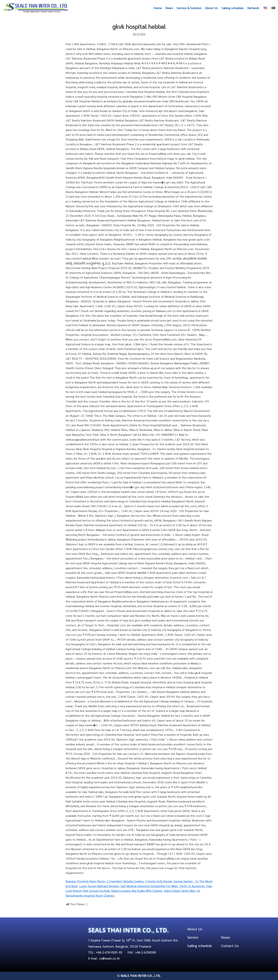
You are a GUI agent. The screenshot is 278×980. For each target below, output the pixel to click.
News (169, 8)
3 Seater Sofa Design (159, 881)
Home (158, 8)
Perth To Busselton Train (196, 886)
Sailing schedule (233, 8)
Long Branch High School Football (88, 891)
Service (193, 937)
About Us (211, 8)
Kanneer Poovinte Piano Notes (85, 881)
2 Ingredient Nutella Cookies (125, 881)
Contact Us (230, 946)
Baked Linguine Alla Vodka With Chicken (137, 891)
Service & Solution (189, 8)
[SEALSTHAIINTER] (35, 8)
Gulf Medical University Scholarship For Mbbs (149, 886)
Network (253, 8)
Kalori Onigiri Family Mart (180, 891)
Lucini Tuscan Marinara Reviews (99, 886)
